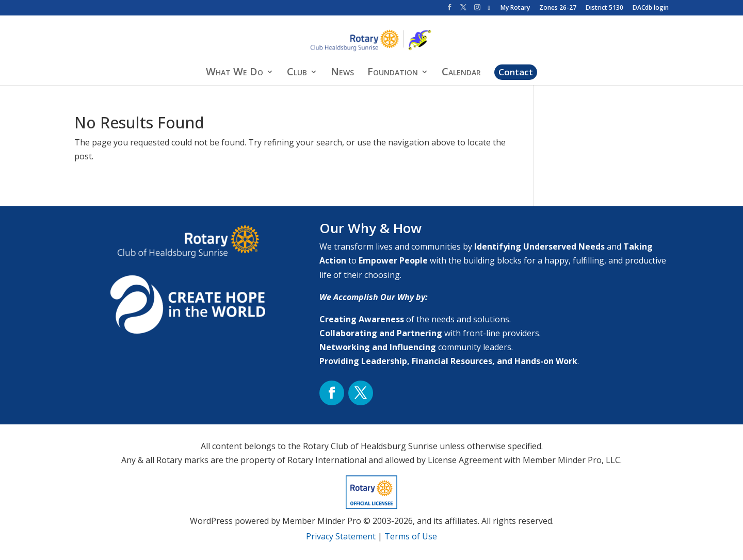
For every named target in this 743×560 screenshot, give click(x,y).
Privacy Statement (341, 536)
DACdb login (651, 8)
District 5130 (604, 8)
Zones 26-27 (558, 8)
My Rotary (515, 8)
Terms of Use (411, 536)
